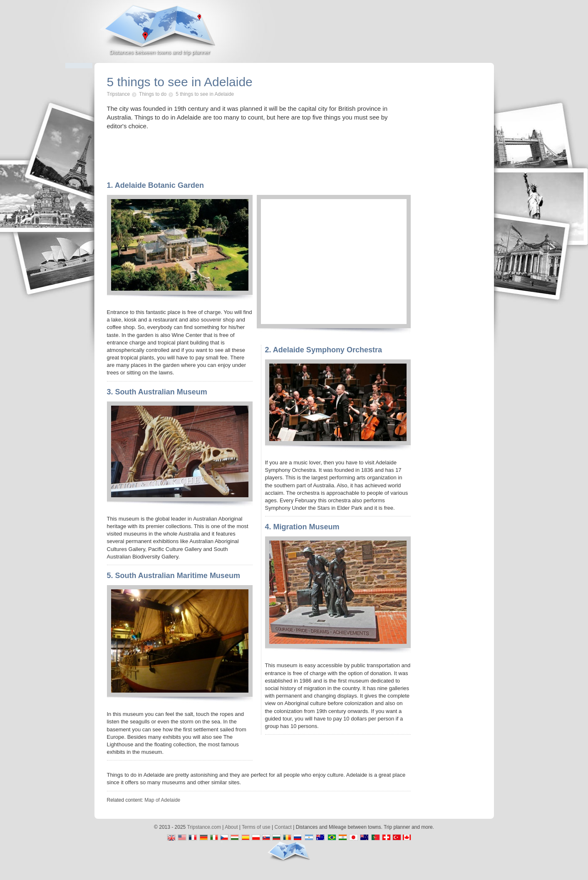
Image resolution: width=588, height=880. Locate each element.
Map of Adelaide (162, 800)
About (231, 827)
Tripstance (119, 94)
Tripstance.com (204, 827)
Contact (283, 827)
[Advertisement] (397, 35)
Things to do (153, 94)
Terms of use (256, 827)
